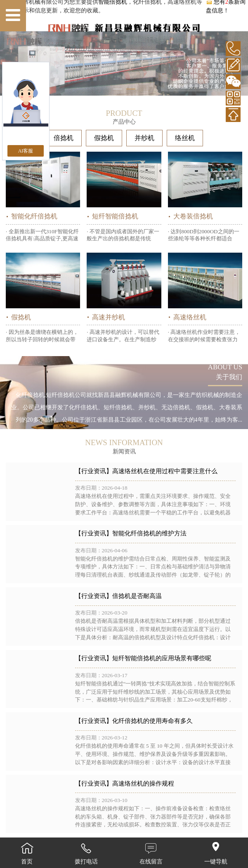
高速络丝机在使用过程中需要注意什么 (165, 471)
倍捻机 (64, 138)
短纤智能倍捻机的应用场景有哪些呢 (162, 658)
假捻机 (104, 138)
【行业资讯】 (94, 471)
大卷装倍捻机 (193, 216)
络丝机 (185, 138)
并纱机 (144, 138)
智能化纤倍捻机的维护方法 (149, 533)
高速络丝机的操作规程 (143, 784)
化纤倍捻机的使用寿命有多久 (152, 721)
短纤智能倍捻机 (115, 216)
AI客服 (26, 151)
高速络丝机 (190, 317)
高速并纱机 (109, 317)
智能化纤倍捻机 (34, 216)
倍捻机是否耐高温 (137, 596)
